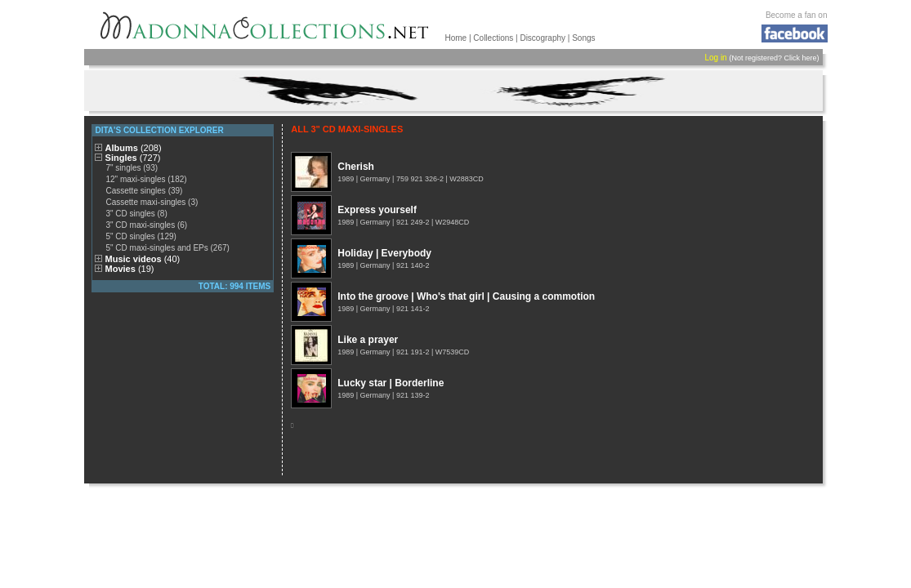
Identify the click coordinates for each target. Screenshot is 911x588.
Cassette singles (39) (144, 191)
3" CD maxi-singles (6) (146, 225)
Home (456, 38)
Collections (493, 38)
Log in (715, 58)
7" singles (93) (132, 168)
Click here (800, 58)
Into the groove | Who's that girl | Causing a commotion (466, 296)
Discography (543, 38)
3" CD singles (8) (136, 214)
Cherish (356, 167)
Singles (133, 158)
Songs (583, 38)
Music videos (143, 259)
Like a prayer (368, 340)
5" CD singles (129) (141, 236)
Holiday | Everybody (384, 253)
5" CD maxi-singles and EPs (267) (167, 248)
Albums (134, 148)
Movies (130, 269)
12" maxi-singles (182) (146, 179)
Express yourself (377, 210)
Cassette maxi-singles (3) (152, 202)
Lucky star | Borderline (391, 383)
